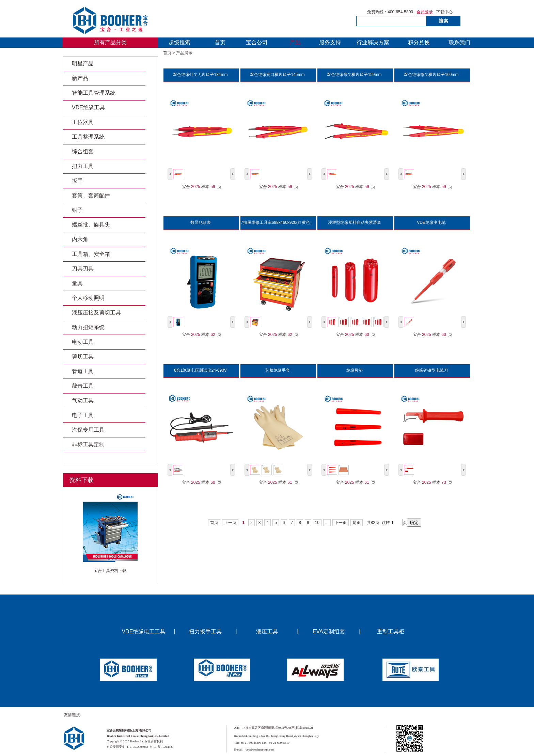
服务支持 (330, 42)
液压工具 (267, 631)
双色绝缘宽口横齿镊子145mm (277, 75)
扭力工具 (83, 166)
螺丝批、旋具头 (91, 225)
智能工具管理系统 (94, 93)
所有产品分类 (110, 42)
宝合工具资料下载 (110, 571)
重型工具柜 (391, 631)
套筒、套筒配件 (91, 195)
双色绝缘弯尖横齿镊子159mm (354, 75)
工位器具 (83, 122)
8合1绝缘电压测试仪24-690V (200, 370)
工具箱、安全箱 (91, 254)
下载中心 (444, 12)
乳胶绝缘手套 (278, 370)
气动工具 (83, 400)
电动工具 (83, 342)
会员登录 (425, 12)
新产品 (80, 78)
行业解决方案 (373, 42)
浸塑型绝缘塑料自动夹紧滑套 (355, 222)
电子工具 (83, 415)
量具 (77, 283)
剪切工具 (83, 357)
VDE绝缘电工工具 (144, 631)
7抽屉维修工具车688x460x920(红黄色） (277, 222)
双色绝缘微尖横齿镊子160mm (431, 75)
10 (317, 523)
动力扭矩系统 (88, 327)
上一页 (230, 523)
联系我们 (459, 42)
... (327, 523)
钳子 (77, 210)
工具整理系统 (88, 137)
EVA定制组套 (329, 631)
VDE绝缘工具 (88, 107)
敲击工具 (83, 386)
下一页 (341, 523)
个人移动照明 (88, 298)
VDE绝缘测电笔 (431, 222)
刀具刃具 (83, 269)
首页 (220, 42)
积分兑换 (419, 42)
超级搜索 (179, 42)
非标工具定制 (88, 444)
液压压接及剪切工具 (96, 313)
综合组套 (83, 151)
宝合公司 (257, 42)
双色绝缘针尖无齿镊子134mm (200, 75)
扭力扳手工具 (205, 631)
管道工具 (83, 371)
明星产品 (83, 64)
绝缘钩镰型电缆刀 (431, 370)
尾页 (357, 523)
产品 (295, 42)
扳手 (77, 181)
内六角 (80, 239)
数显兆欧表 (201, 222)
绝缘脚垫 (355, 370)
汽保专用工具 (88, 430)
